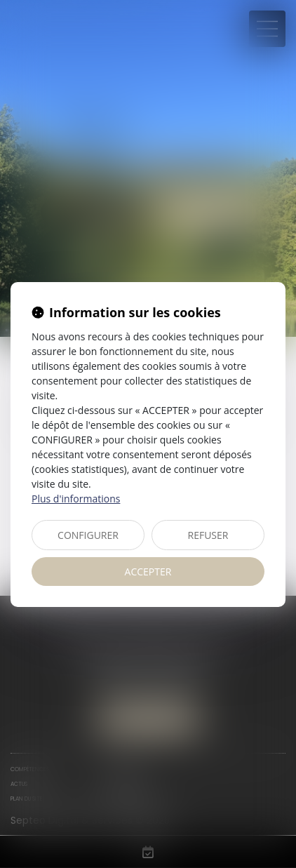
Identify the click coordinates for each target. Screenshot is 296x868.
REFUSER (208, 535)
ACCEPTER (148, 572)
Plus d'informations (76, 499)
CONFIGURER (88, 535)
